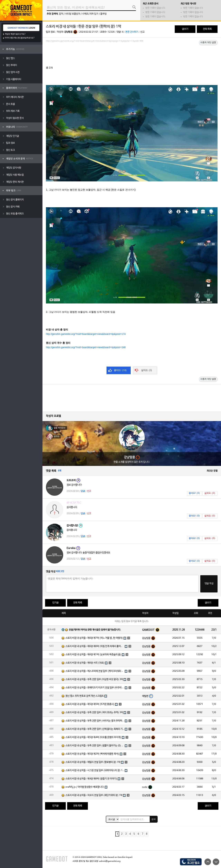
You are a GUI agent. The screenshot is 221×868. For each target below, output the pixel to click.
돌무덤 (103, 14)
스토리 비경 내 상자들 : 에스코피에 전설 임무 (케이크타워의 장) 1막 (95, 671)
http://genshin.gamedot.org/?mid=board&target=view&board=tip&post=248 (86, 347)
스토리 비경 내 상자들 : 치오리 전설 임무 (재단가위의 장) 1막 (94, 795)
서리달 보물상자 (73, 14)
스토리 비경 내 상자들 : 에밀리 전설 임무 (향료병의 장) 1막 (93, 762)
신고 (142, 32)
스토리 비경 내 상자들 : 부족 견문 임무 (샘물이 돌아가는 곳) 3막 (95, 746)
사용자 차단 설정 (208, 43)
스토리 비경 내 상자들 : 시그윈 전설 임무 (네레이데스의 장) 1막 (95, 770)
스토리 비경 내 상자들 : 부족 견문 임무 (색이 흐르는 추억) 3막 (94, 713)
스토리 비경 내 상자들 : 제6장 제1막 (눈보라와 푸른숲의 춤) (93, 655)
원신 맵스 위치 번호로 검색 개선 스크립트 (85, 696)
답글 (83, 491)
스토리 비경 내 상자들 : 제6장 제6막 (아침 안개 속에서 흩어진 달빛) (95, 646)
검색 (153, 819)
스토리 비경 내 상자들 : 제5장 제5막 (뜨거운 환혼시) (90, 704)
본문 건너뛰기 (132, 32)
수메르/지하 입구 (90, 14)
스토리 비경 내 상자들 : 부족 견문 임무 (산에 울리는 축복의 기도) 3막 (95, 729)
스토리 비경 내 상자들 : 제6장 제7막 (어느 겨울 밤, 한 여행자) (94, 638)
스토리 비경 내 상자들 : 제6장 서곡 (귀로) (85, 663)
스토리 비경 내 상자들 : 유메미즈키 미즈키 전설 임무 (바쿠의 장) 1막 (95, 688)
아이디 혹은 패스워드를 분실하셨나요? (20, 38)
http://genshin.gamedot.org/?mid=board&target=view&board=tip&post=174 (86, 334)
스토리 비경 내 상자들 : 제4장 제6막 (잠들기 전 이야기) (91, 779)
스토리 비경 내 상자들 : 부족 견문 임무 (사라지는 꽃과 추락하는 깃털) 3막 (95, 721)
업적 (61, 14)
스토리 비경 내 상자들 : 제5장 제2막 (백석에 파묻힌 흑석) (92, 754)
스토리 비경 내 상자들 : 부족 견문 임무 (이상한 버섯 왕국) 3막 (94, 679)
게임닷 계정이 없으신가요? (15, 34)
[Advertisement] (132, 53)
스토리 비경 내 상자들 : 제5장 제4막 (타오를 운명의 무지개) (93, 737)
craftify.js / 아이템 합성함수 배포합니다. (85, 787)
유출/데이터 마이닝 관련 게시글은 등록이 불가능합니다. (95, 630)
